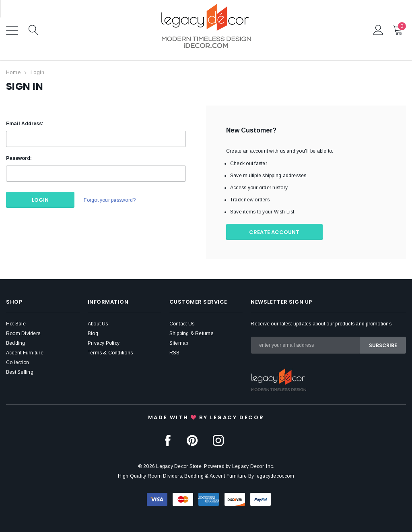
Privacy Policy (104, 343)
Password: (19, 158)
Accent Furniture (25, 353)
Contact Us (182, 324)
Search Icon (34, 30)
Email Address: (25, 124)
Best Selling (20, 372)
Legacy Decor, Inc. (253, 466)
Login (37, 72)
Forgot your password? (110, 200)
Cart (398, 30)
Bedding (16, 343)
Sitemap (179, 343)
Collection (18, 362)
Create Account (275, 232)
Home (13, 72)
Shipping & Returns (191, 333)
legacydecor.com (275, 476)
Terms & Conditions (110, 353)
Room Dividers (23, 333)
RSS (175, 353)
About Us (98, 324)
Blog (93, 333)
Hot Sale (16, 324)
